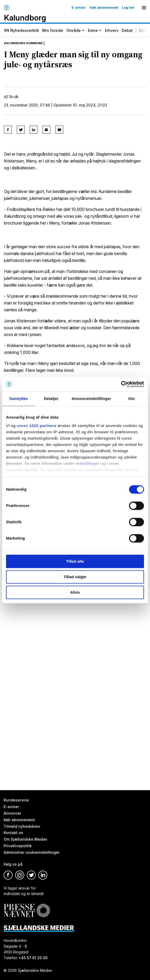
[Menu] (144, 8)
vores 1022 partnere (37, 426)
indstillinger (88, 463)
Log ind (128, 8)
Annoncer (12, 813)
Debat (127, 30)
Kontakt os (13, 833)
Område (74, 30)
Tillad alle (75, 561)
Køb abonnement (104, 8)
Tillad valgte (75, 577)
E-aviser (79, 8)
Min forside (53, 30)
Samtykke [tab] (18, 398)
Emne (93, 30)
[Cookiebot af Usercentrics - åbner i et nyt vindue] (121, 384)
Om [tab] (132, 398)
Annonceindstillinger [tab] (91, 398)
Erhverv (112, 30)
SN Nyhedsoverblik (22, 30)
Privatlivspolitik (18, 846)
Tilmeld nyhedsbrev (22, 826)
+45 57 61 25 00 (33, 958)
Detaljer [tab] (51, 398)
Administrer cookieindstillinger (32, 852)
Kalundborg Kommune (23, 43)
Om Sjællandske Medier (25, 839)
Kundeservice (16, 800)
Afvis (75, 592)
